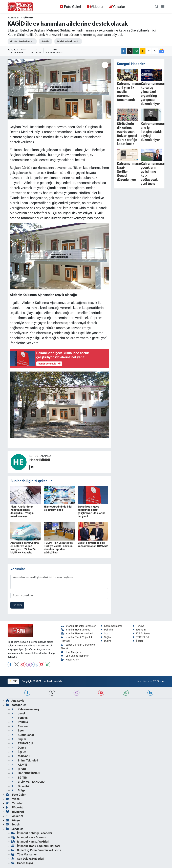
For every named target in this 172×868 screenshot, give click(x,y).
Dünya (106, 641)
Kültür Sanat (141, 633)
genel (18, 713)
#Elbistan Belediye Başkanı (22, 41)
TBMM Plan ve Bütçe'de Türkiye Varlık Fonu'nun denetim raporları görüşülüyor (58, 548)
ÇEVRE (19, 769)
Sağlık (106, 637)
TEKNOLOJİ (141, 637)
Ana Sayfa (15, 701)
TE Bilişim (159, 681)
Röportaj (14, 807)
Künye (13, 820)
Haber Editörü (40, 460)
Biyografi (15, 812)
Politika (107, 630)
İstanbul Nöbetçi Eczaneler (78, 626)
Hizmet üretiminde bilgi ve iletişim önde (58, 508)
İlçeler (138, 641)
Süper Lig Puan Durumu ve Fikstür (36, 850)
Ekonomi (140, 630)
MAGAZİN (21, 756)
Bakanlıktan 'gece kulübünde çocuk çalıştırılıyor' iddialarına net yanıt (92, 511)
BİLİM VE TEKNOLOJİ (28, 782)
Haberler (13, 18)
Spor (105, 633)
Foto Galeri (70, 7)
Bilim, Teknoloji (25, 760)
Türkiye (139, 626)
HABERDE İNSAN (26, 773)
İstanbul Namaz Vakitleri (77, 633)
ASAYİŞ (19, 765)
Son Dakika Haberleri (75, 656)
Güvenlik (20, 786)
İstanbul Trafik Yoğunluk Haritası (36, 846)
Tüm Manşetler (72, 652)
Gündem (28, 18)
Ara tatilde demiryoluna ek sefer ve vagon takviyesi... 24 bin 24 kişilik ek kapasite (25, 548)
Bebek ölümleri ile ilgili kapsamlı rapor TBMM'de (93, 544)
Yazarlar (117, 7)
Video (13, 799)
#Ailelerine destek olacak (68, 41)
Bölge (18, 790)
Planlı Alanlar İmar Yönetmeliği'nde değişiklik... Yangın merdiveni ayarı (22, 511)
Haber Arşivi (70, 660)
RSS (13, 681)
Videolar (95, 7)
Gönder (17, 605)
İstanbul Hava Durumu (76, 630)
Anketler (14, 816)
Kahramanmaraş (112, 626)
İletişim (14, 824)
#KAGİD (45, 41)
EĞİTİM (19, 778)
